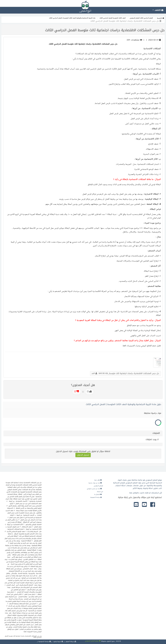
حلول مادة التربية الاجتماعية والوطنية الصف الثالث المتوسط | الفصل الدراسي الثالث (124, 404)
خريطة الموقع (71, 641)
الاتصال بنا (98, 494)
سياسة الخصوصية (96, 497)
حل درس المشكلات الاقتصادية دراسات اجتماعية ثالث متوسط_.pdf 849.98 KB (125, 373)
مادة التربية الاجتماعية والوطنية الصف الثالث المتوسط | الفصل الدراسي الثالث (72, 18)
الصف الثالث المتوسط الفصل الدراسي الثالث (113, 18)
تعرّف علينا (98, 480)
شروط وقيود (58, 641)
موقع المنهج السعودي (93, 641)
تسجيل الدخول (83, 455)
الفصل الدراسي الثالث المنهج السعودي (141, 18)
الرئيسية (160, 18)
